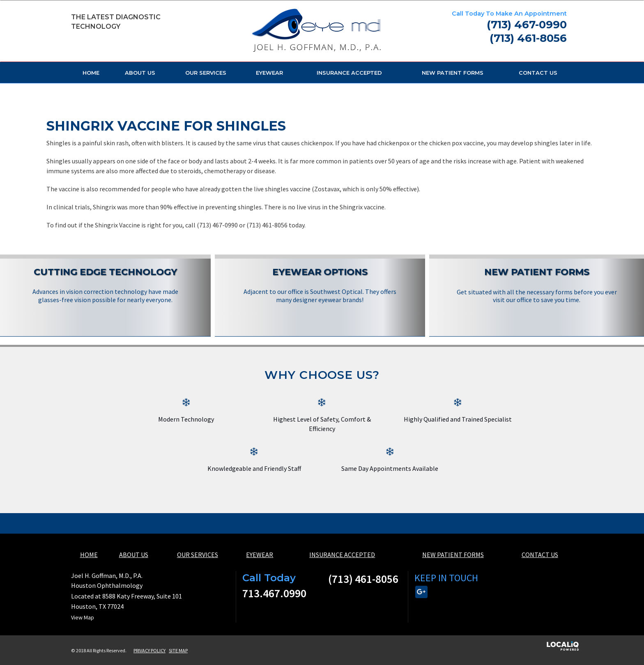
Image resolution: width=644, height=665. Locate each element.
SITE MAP (178, 650)
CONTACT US (538, 73)
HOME (91, 73)
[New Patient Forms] (537, 285)
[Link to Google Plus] (421, 592)
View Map (83, 617)
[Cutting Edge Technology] (105, 285)
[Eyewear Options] (320, 285)
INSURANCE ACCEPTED (349, 73)
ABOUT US (140, 73)
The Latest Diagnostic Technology (116, 22)
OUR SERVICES (206, 73)
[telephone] (527, 25)
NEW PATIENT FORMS (453, 73)
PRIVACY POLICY (149, 650)
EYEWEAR (269, 73)
